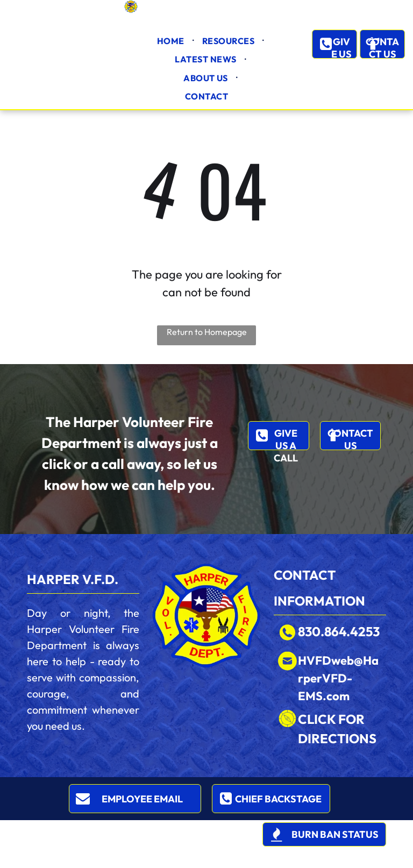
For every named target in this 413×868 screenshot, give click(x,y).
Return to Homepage (207, 332)
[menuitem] (172, 41)
